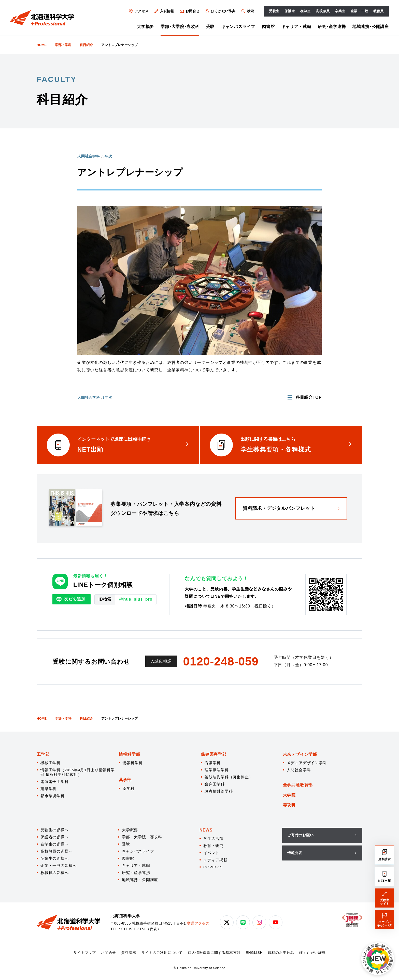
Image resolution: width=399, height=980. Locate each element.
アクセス (138, 11)
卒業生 (340, 11)
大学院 (289, 795)
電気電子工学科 (55, 782)
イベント (211, 853)
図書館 (268, 27)
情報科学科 (133, 763)
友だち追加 (71, 599)
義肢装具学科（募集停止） (229, 777)
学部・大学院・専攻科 (142, 837)
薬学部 (125, 780)
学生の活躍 (213, 838)
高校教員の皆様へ (56, 851)
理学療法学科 (217, 770)
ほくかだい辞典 (220, 11)
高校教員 (323, 11)
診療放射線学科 (219, 791)
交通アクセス (198, 923)
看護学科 (213, 763)
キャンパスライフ (238, 27)
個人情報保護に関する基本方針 (214, 953)
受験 (210, 27)
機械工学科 (51, 763)
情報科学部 (130, 754)
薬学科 (129, 788)
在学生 (305, 11)
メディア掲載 (215, 860)
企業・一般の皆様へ (59, 865)
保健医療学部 (214, 754)
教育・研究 (213, 846)
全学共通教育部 (298, 785)
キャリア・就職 (296, 27)
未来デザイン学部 (300, 754)
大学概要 (145, 27)
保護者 (290, 11)
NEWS (206, 830)
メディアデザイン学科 (307, 763)
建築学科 (48, 789)
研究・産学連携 (136, 873)
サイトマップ (85, 953)
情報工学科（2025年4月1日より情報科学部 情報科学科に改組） (78, 772)
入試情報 (164, 11)
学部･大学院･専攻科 (180, 27)
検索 (247, 11)
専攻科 (289, 805)
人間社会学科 (299, 770)
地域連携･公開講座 (371, 27)
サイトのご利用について (162, 953)
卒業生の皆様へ (55, 858)
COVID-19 (213, 867)
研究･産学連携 (332, 27)
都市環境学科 (53, 796)
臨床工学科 (215, 784)
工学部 (43, 754)
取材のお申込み (281, 953)
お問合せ (189, 11)
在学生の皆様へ (55, 844)
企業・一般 (359, 11)
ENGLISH (254, 953)
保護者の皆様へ (55, 837)
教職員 (379, 11)
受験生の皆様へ (55, 830)
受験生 (274, 11)
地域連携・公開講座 (140, 880)
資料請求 (129, 953)
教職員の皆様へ (55, 873)
